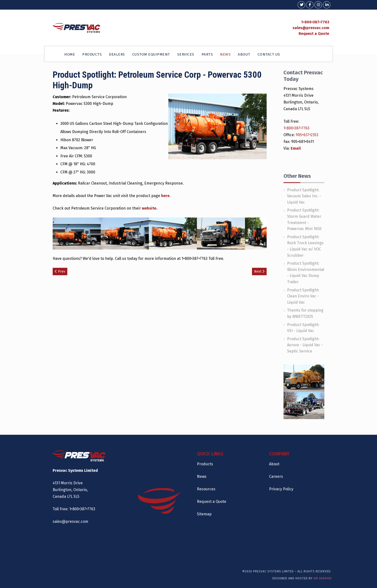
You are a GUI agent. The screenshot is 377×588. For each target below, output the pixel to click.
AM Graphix (323, 578)
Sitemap (204, 514)
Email (296, 148)
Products (205, 464)
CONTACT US (269, 54)
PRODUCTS (92, 54)
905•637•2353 (307, 135)
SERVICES (186, 54)
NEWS (225, 54)
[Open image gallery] (77, 233)
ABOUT (244, 54)
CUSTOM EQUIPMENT (151, 54)
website (149, 208)
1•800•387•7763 (315, 22)
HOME (70, 54)
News (202, 476)
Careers (276, 476)
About (274, 464)
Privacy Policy (281, 489)
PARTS (207, 54)
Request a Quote (314, 34)
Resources (206, 489)
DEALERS (117, 54)
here (165, 196)
